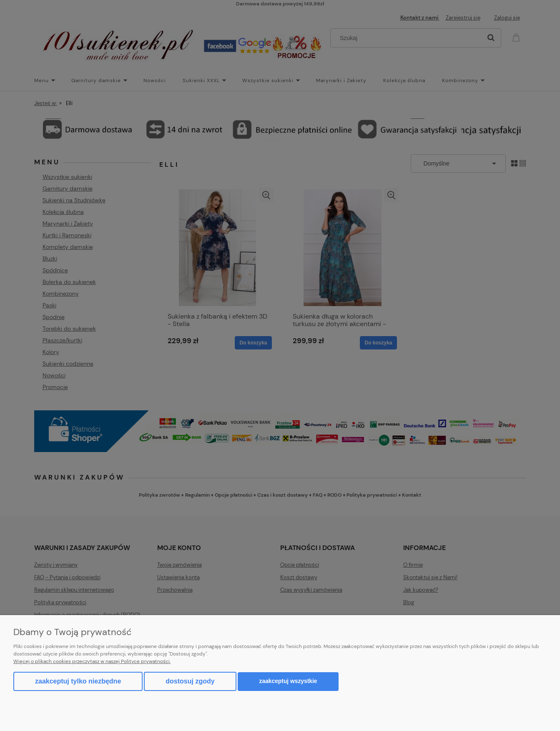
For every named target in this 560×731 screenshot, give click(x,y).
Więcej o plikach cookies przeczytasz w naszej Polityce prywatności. (92, 661)
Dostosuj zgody (190, 681)
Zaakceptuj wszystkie (288, 681)
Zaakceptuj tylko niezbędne (78, 681)
